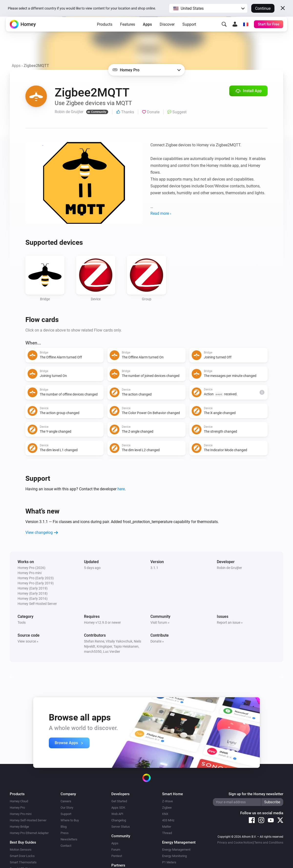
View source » (28, 641)
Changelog (119, 820)
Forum (116, 850)
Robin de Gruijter (229, 568)
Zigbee (167, 808)
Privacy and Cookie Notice (235, 843)
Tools (22, 622)
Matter (167, 827)
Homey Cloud (19, 801)
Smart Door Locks (22, 856)
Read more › (161, 213)
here (121, 489)
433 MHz (168, 820)
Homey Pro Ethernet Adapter (29, 833)
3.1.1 (154, 568)
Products (105, 32)
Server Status (121, 827)
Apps (147, 32)
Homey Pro (17, 808)
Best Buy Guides (23, 842)
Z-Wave (167, 801)
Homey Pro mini (21, 814)
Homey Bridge (19, 827)
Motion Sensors (21, 850)
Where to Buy (70, 820)
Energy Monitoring (174, 856)
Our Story (67, 808)
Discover (167, 32)
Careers (66, 801)
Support (189, 32)
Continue (263, 8)
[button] (208, 8)
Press (65, 833)
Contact (66, 846)
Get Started (119, 801)
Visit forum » (160, 622)
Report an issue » (230, 622)
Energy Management (176, 850)
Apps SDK (118, 808)
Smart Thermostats (23, 862)
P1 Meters (169, 862)
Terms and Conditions (269, 843)
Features (128, 32)
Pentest (117, 856)
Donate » (157, 641)
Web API (117, 814)
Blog (64, 827)
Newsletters (69, 839)
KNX (165, 814)
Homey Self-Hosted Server (28, 820)
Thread (167, 833)
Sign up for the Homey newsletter (256, 794)
